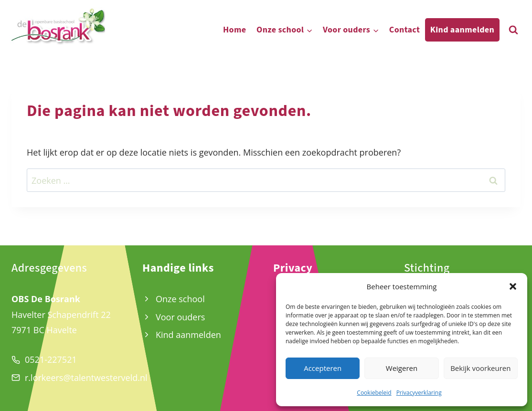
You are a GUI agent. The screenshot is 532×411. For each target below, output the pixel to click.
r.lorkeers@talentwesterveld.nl (86, 378)
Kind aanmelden (462, 30)
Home (234, 30)
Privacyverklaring (419, 393)
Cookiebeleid (374, 393)
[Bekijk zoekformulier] (513, 30)
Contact (404, 30)
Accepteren (323, 368)
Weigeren (402, 368)
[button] (513, 286)
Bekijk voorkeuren (480, 368)
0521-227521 (51, 359)
